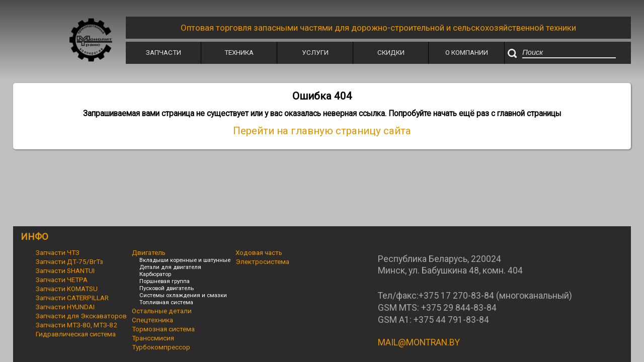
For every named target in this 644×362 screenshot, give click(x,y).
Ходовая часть (259, 252)
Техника (239, 52)
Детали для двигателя (170, 267)
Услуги (315, 52)
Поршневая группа (165, 281)
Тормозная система (163, 329)
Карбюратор (155, 274)
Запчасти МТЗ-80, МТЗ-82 (76, 325)
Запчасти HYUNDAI (65, 307)
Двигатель (149, 252)
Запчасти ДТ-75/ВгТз (69, 261)
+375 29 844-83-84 (459, 308)
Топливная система (166, 302)
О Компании (467, 52)
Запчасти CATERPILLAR (72, 298)
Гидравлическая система (76, 334)
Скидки (391, 52)
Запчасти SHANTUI (65, 270)
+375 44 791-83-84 (451, 320)
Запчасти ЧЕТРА (62, 280)
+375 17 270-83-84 (456, 296)
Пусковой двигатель (167, 288)
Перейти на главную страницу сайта (322, 131)
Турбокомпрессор (161, 347)
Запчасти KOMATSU (67, 289)
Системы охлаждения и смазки (183, 295)
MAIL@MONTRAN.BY (419, 342)
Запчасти (164, 52)
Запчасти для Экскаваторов (81, 316)
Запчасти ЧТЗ (58, 252)
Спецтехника (152, 320)
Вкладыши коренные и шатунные (185, 260)
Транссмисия (153, 338)
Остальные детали (162, 311)
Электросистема (262, 261)
